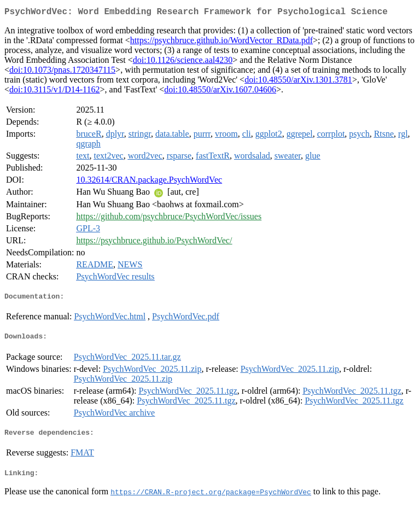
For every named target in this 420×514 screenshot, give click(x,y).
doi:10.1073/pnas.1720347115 (62, 72)
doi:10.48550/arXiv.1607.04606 (220, 92)
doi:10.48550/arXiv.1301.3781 (298, 82)
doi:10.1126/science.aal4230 (183, 62)
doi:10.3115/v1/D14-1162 (54, 92)
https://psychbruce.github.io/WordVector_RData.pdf (221, 42)
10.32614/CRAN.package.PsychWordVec (149, 182)
